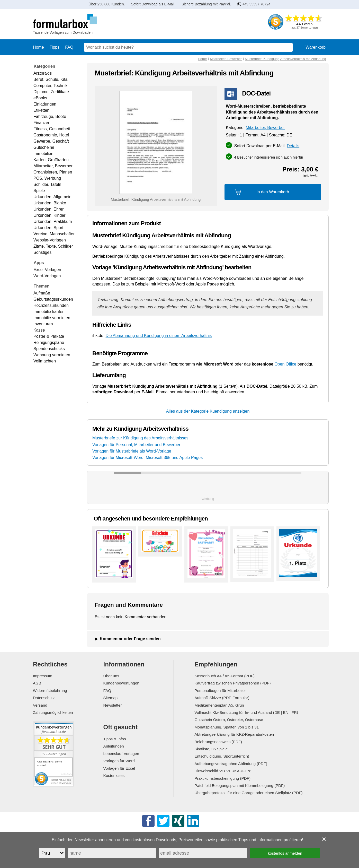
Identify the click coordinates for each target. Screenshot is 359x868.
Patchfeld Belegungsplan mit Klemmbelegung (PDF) (240, 785)
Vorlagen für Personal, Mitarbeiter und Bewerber (136, 445)
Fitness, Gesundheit (52, 129)
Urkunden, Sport (48, 228)
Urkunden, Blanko (50, 203)
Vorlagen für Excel (119, 768)
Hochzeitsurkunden (51, 305)
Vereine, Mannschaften (55, 234)
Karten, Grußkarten (51, 160)
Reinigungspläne (49, 342)
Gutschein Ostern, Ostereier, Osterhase (229, 720)
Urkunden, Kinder (50, 215)
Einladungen (45, 104)
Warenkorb (316, 47)
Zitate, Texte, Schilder (53, 246)
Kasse (39, 330)
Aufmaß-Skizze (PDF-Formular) (222, 698)
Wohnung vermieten (52, 355)
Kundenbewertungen (121, 683)
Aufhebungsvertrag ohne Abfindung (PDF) (231, 764)
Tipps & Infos (115, 739)
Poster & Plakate (49, 336)
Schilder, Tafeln (47, 184)
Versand (40, 705)
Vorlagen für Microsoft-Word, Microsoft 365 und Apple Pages (147, 458)
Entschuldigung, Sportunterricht (222, 756)
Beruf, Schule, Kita (51, 79)
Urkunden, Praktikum (53, 222)
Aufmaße (42, 293)
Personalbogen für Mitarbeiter (220, 691)
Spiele (39, 191)
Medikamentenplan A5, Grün (219, 705)
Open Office (285, 364)
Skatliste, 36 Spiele (211, 749)
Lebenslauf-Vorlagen (121, 754)
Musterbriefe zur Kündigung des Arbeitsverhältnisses (140, 438)
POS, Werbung (47, 178)
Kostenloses (114, 775)
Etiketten (41, 110)
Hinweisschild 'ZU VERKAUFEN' (223, 771)
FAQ (69, 47)
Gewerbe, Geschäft (51, 141)
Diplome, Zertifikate (51, 92)
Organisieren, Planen (53, 172)
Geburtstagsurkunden (53, 299)
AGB (37, 683)
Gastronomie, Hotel (51, 135)
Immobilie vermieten (52, 318)
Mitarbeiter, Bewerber (53, 166)
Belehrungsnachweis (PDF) (218, 742)
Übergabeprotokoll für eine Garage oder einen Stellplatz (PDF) (248, 793)
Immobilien (43, 154)
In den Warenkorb (273, 192)
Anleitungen (114, 746)
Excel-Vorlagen (47, 270)
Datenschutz (44, 698)
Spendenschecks (49, 349)
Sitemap (111, 698)
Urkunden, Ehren (49, 209)
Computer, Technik (50, 86)
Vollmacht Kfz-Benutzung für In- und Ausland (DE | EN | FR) (246, 712)
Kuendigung (221, 411)
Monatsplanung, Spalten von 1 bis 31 (227, 727)
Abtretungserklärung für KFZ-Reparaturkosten (234, 734)
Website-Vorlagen (50, 240)
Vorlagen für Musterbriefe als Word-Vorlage (132, 451)
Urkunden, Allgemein (52, 197)
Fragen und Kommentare (129, 605)
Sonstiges (42, 252)
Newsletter (113, 705)
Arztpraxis (43, 73)
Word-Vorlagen (47, 276)
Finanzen (42, 123)
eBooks (40, 98)
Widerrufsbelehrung (50, 691)
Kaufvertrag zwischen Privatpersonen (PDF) (232, 683)
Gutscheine (44, 147)
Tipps (55, 47)
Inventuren (43, 324)
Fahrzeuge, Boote (50, 116)
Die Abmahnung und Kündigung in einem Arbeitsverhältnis (159, 336)
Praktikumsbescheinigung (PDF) (222, 778)
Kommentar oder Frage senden (130, 639)
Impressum (43, 676)
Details (293, 146)
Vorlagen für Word (119, 761)
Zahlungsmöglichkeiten (53, 712)
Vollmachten (45, 361)
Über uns (111, 676)
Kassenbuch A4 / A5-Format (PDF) (225, 676)
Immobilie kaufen (49, 312)
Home (38, 47)
